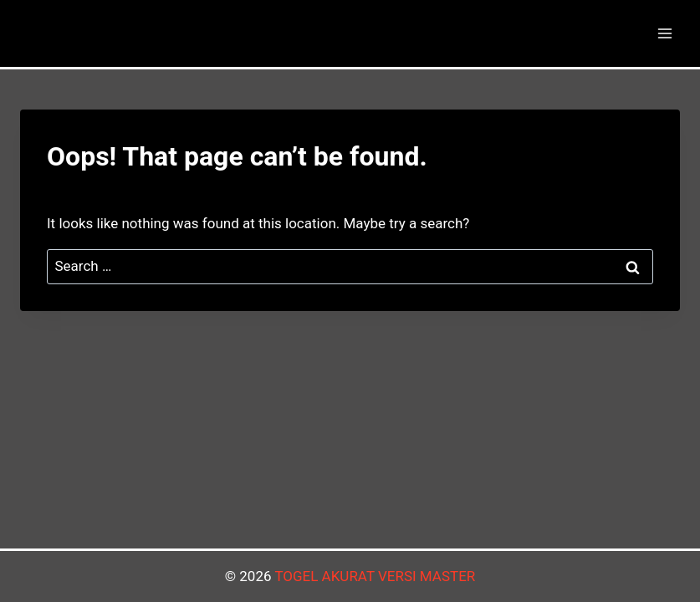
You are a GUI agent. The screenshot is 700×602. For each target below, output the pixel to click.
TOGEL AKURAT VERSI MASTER (375, 576)
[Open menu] (664, 33)
